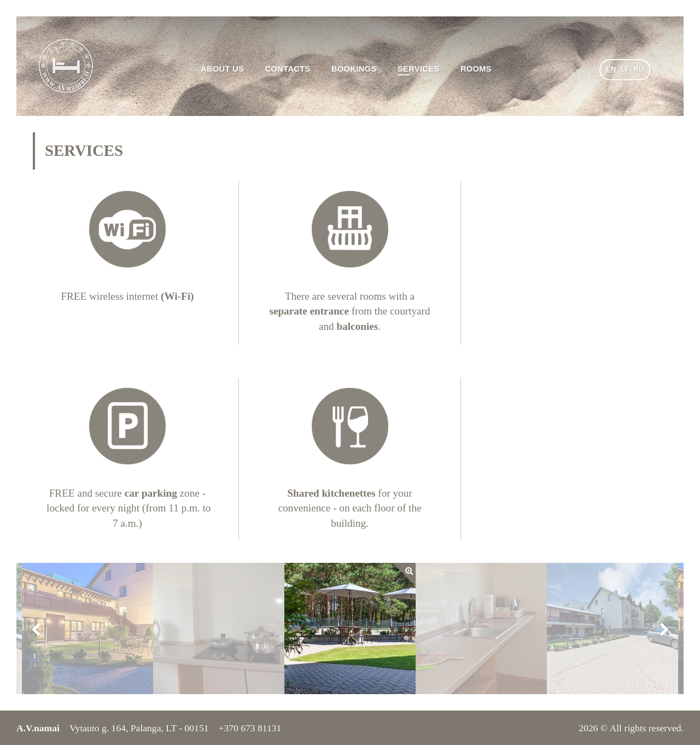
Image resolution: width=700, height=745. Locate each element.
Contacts (288, 69)
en (611, 69)
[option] (350, 628)
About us (222, 69)
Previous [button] (36, 628)
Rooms (476, 69)
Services (419, 69)
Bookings (354, 69)
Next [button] (664, 628)
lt (625, 69)
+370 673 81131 (250, 728)
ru (639, 69)
